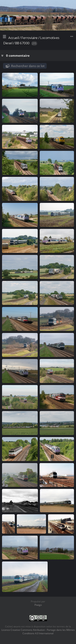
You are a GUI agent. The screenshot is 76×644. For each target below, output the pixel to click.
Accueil (14, 38)
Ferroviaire (29, 38)
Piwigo (38, 605)
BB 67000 (22, 43)
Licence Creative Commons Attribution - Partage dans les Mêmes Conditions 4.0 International (38, 632)
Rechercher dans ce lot (28, 66)
